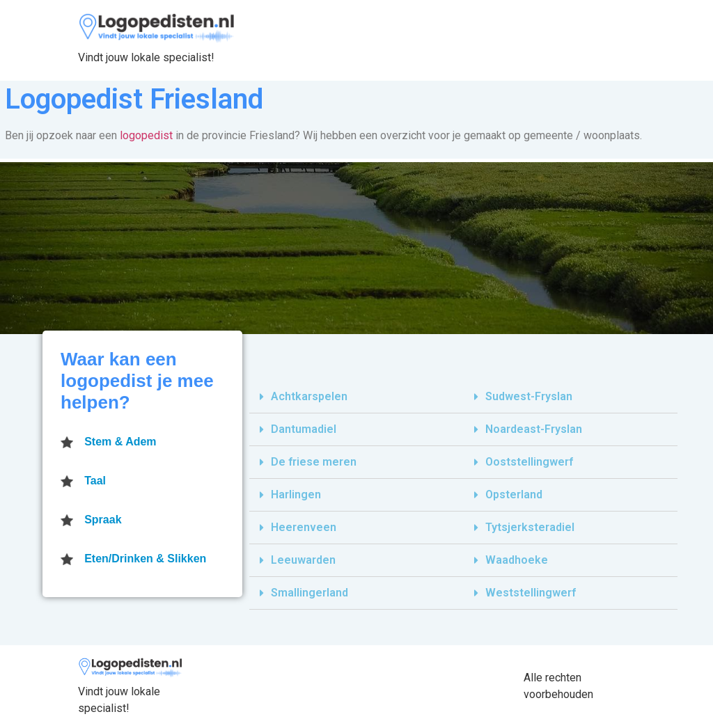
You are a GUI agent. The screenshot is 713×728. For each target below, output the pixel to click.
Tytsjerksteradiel (530, 527)
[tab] (356, 397)
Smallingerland (310, 593)
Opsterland (514, 494)
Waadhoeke (517, 560)
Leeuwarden (303, 560)
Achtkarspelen (309, 396)
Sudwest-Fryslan (529, 396)
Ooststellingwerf (529, 462)
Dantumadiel (304, 429)
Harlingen (296, 494)
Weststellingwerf (531, 593)
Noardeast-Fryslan (534, 429)
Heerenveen (304, 527)
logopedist (146, 135)
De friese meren (314, 462)
